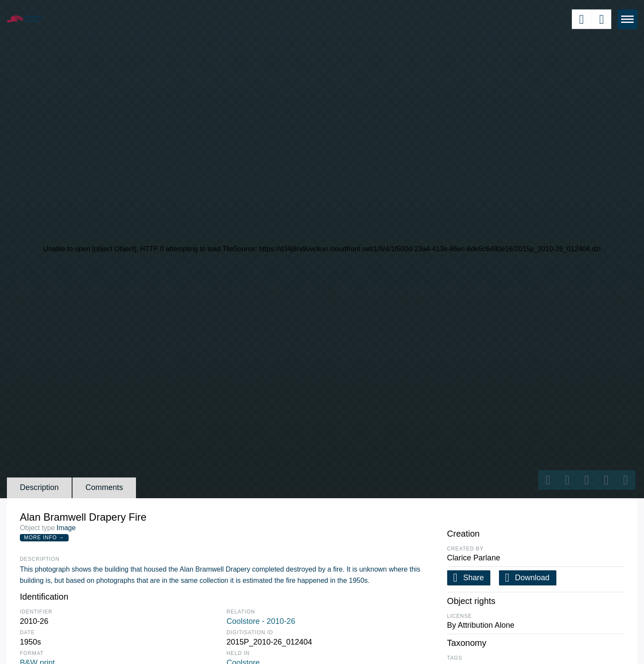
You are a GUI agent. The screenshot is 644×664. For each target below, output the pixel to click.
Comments (104, 487)
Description (39, 487)
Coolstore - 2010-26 (261, 621)
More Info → (44, 538)
